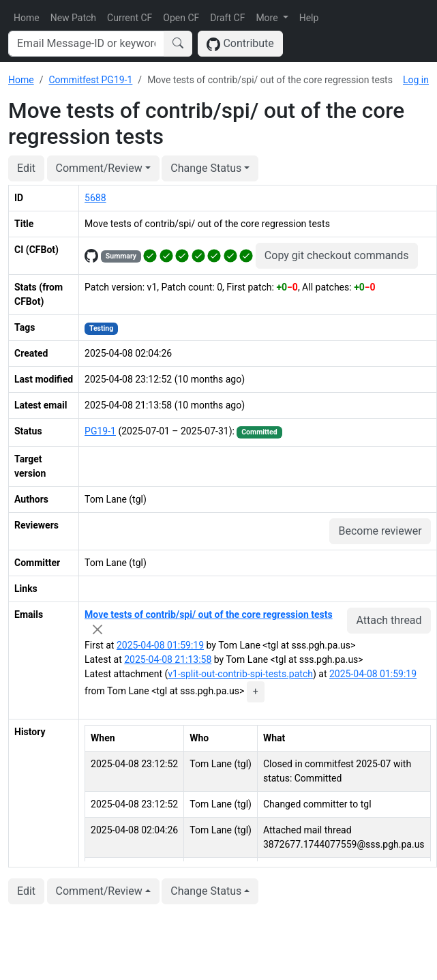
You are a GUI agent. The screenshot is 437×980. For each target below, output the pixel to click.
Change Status (206, 168)
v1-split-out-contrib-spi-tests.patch (240, 674)
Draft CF (227, 18)
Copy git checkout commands (337, 255)
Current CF (130, 18)
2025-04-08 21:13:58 (168, 659)
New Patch (73, 18)
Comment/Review (99, 168)
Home (27, 18)
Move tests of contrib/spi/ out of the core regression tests (209, 614)
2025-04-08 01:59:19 (160, 645)
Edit (26, 168)
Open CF (181, 18)
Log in (416, 80)
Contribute (240, 44)
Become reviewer (380, 531)
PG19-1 (100, 431)
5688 (95, 198)
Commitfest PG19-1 (90, 80)
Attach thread (389, 620)
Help (309, 18)
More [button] (268, 18)
